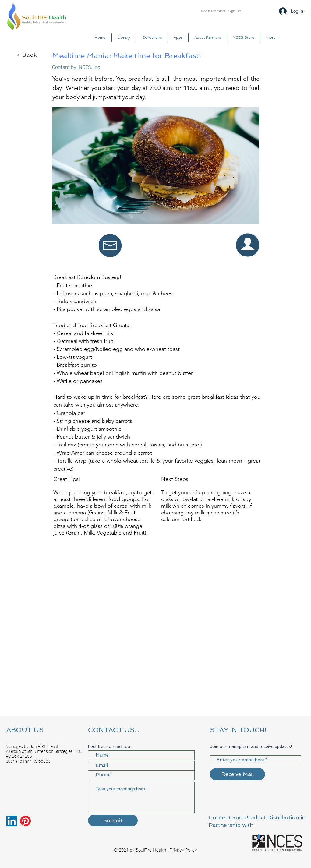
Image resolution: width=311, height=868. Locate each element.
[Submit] (113, 820)
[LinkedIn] (12, 821)
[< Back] (27, 55)
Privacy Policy (183, 850)
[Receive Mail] (237, 774)
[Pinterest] (25, 821)
